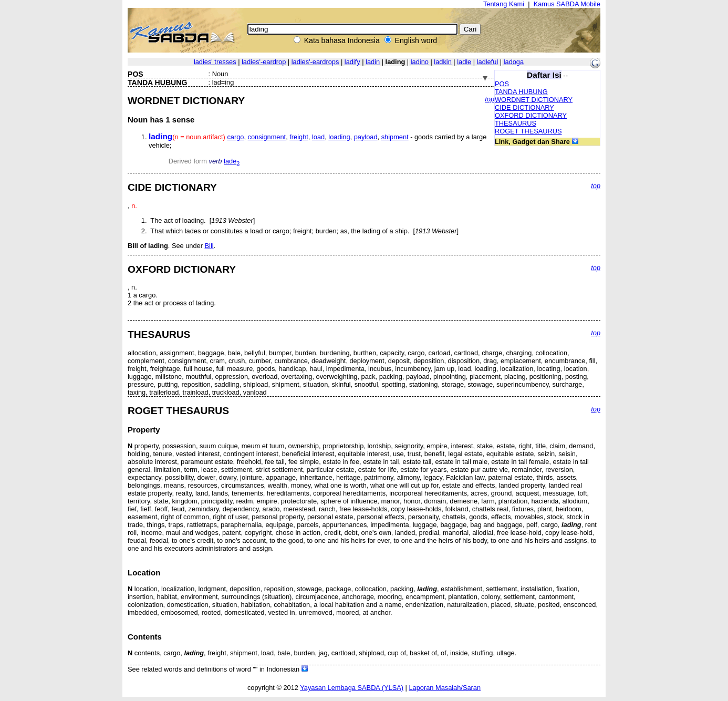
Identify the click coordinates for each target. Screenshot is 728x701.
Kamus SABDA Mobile (567, 4)
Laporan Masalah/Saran (445, 688)
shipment (395, 137)
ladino (420, 62)
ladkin (443, 62)
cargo (235, 137)
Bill (209, 246)
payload (366, 137)
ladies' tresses (215, 62)
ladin (373, 62)
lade (232, 161)
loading (339, 137)
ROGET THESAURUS (528, 131)
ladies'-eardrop (264, 62)
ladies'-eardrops (315, 62)
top (490, 99)
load (318, 137)
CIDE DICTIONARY (524, 107)
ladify (352, 62)
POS (502, 84)
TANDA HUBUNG (521, 92)
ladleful (488, 62)
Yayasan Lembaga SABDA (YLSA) (352, 688)
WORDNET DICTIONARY (534, 100)
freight (299, 137)
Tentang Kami (504, 4)
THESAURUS (516, 123)
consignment (267, 137)
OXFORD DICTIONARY (531, 115)
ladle (464, 62)
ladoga (514, 62)
